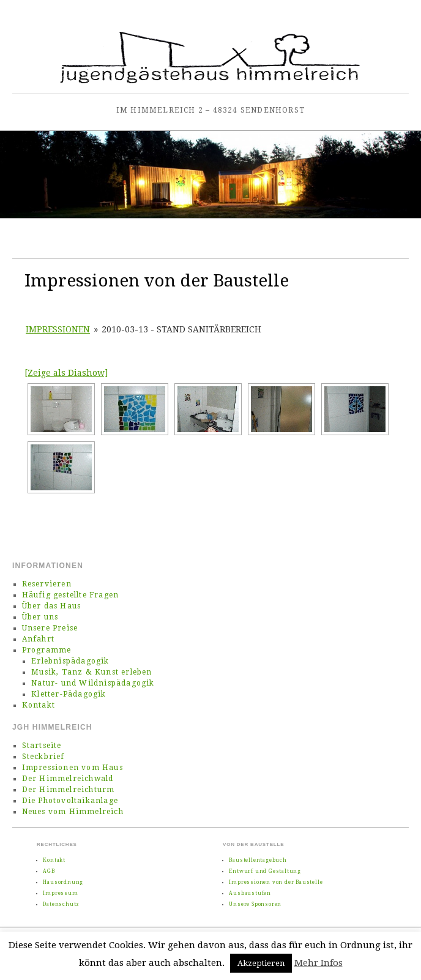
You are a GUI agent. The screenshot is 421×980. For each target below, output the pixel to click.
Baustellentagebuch (258, 860)
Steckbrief (43, 757)
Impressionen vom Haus (73, 768)
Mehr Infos (319, 963)
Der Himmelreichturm (69, 790)
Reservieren (47, 584)
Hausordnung (63, 882)
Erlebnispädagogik (70, 661)
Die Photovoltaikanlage (70, 801)
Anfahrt (38, 639)
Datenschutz (61, 904)
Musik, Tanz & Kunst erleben (91, 672)
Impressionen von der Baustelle (276, 882)
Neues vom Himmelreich (73, 812)
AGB (49, 871)
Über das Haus (52, 606)
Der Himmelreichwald (68, 779)
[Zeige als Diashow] (66, 373)
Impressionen (58, 329)
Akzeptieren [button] (261, 963)
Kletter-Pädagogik (69, 694)
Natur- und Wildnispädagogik (93, 683)
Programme (47, 650)
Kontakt (39, 705)
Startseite (42, 746)
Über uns (40, 617)
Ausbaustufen (250, 893)
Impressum (60, 893)
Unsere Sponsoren (255, 904)
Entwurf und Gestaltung (265, 871)
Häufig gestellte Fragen (71, 595)
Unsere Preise (50, 628)
